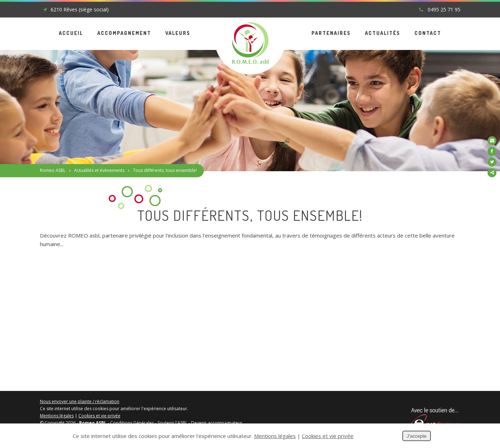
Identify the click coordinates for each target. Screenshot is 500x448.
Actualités (383, 33)
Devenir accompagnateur (217, 423)
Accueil (71, 33)
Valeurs (178, 33)
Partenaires (331, 33)
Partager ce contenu (492, 173)
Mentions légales (57, 416)
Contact (428, 33)
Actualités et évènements (99, 170)
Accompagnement (124, 33)
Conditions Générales (132, 423)
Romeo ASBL (53, 170)
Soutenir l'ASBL (172, 423)
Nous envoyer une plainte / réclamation (80, 401)
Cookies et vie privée (99, 416)
